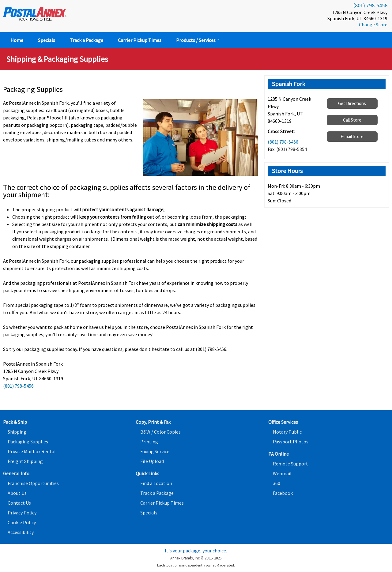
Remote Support (290, 464)
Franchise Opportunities (33, 483)
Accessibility (21, 532)
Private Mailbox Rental (32, 451)
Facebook (283, 493)
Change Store (373, 24)
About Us (17, 493)
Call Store (352, 120)
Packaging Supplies (28, 442)
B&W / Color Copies (160, 432)
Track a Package (87, 40)
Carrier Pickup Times (140, 40)
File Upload (152, 461)
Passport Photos (291, 442)
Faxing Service (155, 451)
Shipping (17, 432)
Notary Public (287, 432)
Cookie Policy (22, 522)
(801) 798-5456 (370, 5)
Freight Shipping (25, 461)
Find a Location (156, 483)
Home (17, 40)
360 (277, 483)
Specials (47, 40)
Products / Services (198, 40)
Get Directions (352, 103)
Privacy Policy (22, 513)
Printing (149, 442)
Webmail (282, 473)
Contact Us (19, 503)
